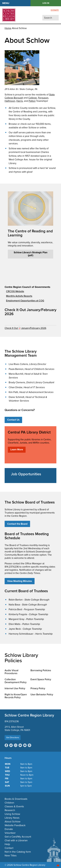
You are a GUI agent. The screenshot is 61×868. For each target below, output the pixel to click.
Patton (32, 101)
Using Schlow (12, 814)
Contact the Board (17, 524)
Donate (55, 10)
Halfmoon (10, 101)
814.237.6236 (12, 721)
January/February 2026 (34, 328)
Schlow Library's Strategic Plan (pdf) (31, 254)
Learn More (17, 450)
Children (9, 803)
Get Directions (13, 738)
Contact (9, 848)
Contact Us (13, 420)
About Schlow (13, 822)
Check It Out (11, 328)
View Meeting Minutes (20, 581)
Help (7, 844)
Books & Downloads (16, 799)
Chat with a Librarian (16, 840)
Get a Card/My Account (18, 837)
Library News (12, 818)
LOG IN (46, 3)
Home (8, 28)
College (33, 98)
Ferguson (43, 98)
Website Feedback (15, 825)
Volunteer (10, 833)
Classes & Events (14, 806)
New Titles (11, 856)
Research (10, 810)
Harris (20, 101)
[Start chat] (58, 865)
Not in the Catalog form (18, 852)
